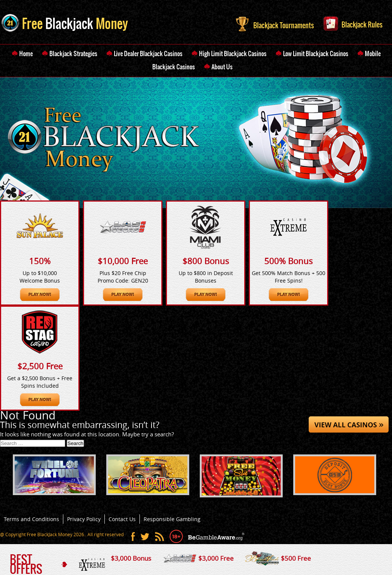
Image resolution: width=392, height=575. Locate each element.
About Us (222, 67)
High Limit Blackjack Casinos (233, 54)
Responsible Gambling (172, 519)
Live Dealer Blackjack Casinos (148, 54)
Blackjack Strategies (73, 54)
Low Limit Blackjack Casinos (316, 54)
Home (26, 54)
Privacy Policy (84, 519)
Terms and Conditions (31, 519)
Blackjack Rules (353, 23)
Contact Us (122, 519)
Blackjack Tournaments (275, 23)
